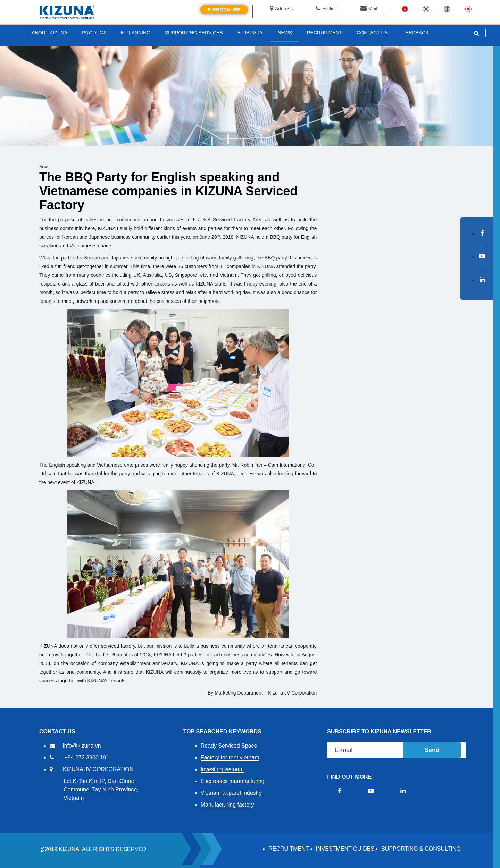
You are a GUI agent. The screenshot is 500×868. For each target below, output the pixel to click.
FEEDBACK (415, 33)
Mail (369, 9)
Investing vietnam (222, 769)
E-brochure (224, 10)
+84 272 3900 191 (87, 758)
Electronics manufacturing (233, 781)
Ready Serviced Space (229, 746)
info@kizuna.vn (82, 746)
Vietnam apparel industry (231, 793)
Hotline (327, 9)
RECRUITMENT (289, 849)
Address (281, 9)
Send (432, 750)
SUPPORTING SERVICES (194, 33)
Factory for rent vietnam (230, 758)
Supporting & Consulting (421, 849)
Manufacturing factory (227, 805)
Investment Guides (345, 849)
